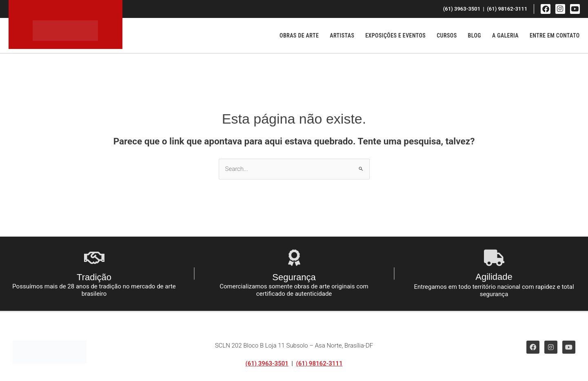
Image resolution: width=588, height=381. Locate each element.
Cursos (447, 35)
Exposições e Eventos (395, 35)
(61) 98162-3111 (320, 363)
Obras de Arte (299, 35)
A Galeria (505, 35)
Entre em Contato (555, 35)
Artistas (342, 35)
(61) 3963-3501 (267, 363)
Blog (475, 35)
